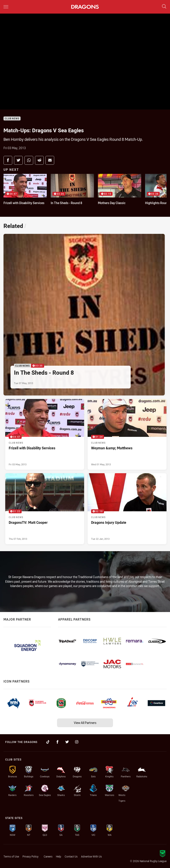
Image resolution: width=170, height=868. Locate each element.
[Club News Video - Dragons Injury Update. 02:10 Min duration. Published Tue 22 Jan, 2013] (127, 509)
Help (59, 856)
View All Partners (85, 723)
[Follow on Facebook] (57, 742)
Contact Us (71, 856)
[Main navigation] (6, 7)
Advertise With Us (91, 856)
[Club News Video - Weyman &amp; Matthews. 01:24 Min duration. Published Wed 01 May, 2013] (127, 434)
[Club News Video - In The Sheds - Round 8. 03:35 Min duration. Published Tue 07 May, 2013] (84, 315)
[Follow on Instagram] (77, 742)
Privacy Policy (30, 856)
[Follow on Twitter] (67, 742)
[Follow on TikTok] (48, 742)
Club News (12, 119)
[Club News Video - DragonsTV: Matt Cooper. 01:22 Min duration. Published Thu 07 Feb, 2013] (45, 509)
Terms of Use (11, 856)
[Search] (164, 7)
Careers (48, 856)
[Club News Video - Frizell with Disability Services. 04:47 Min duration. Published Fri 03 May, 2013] (45, 434)
